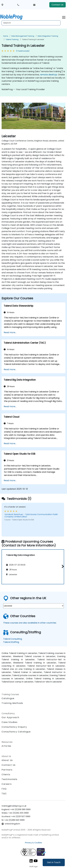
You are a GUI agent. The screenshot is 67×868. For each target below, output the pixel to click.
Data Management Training (23, 36)
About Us (7, 760)
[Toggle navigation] (64, 17)
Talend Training (12, 39)
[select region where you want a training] (33, 606)
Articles (6, 746)
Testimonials (9, 779)
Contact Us (57, 5)
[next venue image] (61, 117)
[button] (62, 566)
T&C (4, 794)
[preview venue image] (6, 117)
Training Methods (12, 703)
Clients (6, 774)
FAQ (4, 789)
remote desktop (48, 75)
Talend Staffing (11, 642)
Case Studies (10, 722)
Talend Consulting (13, 639)
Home (6, 36)
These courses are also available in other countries (30, 623)
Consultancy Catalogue (16, 732)
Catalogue (8, 698)
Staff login (34, 866)
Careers (7, 784)
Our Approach (10, 717)
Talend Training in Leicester (33, 39)
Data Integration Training (48, 36)
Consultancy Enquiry (14, 727)
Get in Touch (54, 862)
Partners (7, 770)
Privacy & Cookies (33, 843)
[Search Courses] (31, 23)
